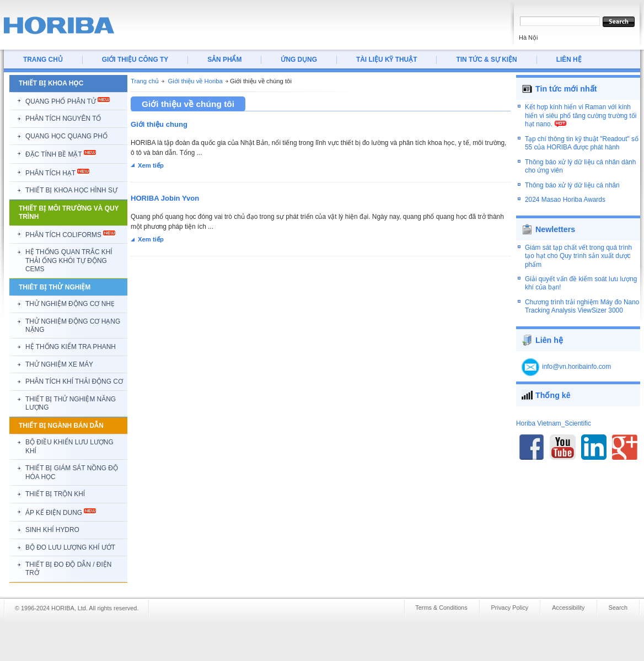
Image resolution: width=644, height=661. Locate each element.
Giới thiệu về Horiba (195, 81)
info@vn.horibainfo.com (576, 367)
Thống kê (553, 395)
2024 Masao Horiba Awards (565, 200)
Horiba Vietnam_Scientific (554, 423)
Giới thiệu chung (159, 124)
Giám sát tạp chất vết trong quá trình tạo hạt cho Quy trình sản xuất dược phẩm (578, 256)
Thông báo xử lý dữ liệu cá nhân (572, 185)
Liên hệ (549, 340)
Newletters (555, 229)
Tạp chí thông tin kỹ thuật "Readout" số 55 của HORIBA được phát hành (582, 143)
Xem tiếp (151, 165)
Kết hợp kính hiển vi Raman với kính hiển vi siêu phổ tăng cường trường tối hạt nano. (581, 115)
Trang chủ (145, 81)
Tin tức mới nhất (566, 89)
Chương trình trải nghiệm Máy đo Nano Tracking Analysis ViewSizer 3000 (582, 306)
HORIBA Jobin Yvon (165, 198)
